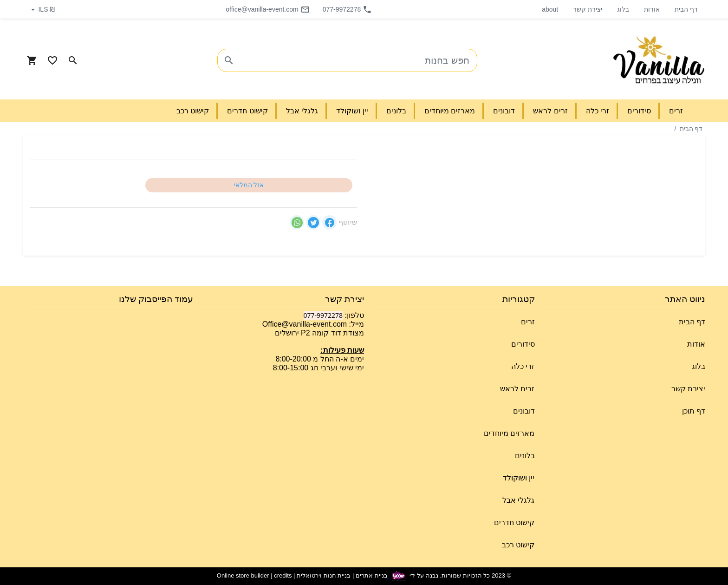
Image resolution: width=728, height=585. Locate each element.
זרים (528, 322)
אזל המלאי (249, 185)
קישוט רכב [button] (193, 111)
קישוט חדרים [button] (247, 111)
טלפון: (353, 315)
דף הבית (686, 9)
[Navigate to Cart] (32, 60)
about (550, 9)
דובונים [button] (504, 111)
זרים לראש (517, 389)
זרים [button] (676, 111)
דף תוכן (694, 411)
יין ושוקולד (519, 478)
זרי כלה (523, 366)
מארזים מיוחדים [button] (450, 111)
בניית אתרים (372, 576)
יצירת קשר (588, 9)
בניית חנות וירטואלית (324, 576)
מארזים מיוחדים (509, 433)
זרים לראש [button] (550, 111)
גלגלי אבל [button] (302, 111)
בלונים (525, 456)
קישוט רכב (518, 545)
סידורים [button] (639, 111)
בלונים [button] (396, 111)
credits (283, 576)
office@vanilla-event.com (267, 9)
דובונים (524, 411)
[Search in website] (73, 60)
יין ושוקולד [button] (352, 111)
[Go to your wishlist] (52, 60)
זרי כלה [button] (598, 111)
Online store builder (243, 576)
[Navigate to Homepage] (659, 60)
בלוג (623, 9)
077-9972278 (348, 9)
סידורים (523, 344)
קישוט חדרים (514, 523)
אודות (652, 9)
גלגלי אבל (518, 500)
